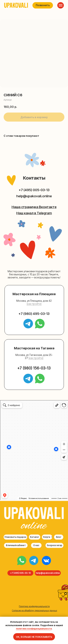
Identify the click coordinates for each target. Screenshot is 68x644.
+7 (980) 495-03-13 (34, 314)
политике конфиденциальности (34, 629)
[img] (22, 561)
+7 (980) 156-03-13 (34, 368)
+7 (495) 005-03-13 (34, 190)
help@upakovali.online (34, 196)
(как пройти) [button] (34, 304)
